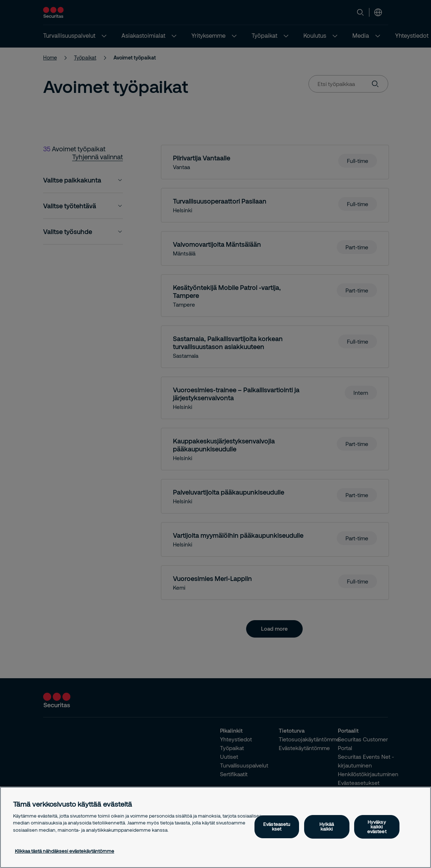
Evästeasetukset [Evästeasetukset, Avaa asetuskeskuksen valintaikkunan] (277, 826)
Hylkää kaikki (327, 826)
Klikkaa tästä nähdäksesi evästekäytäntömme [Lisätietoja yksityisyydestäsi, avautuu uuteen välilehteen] (65, 851)
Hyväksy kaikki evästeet (377, 827)
